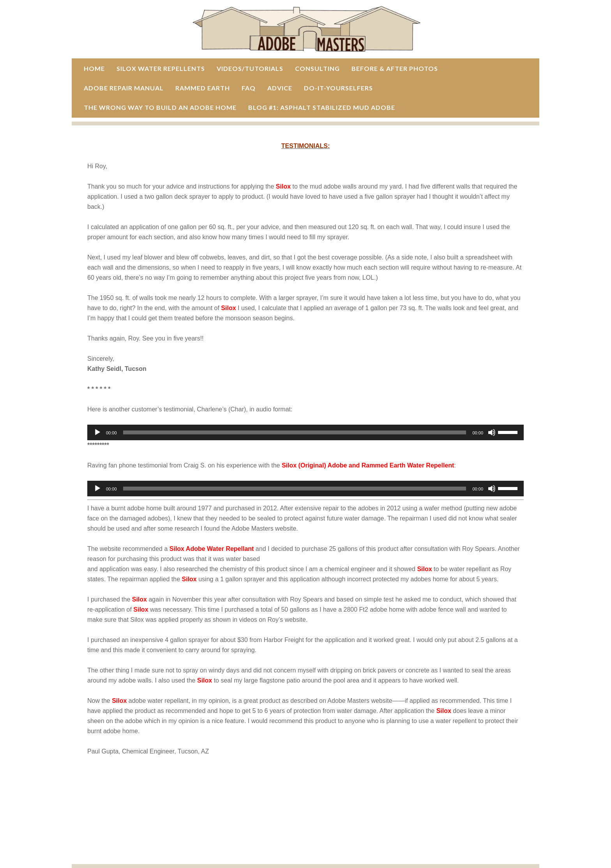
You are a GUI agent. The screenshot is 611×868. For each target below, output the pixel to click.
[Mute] (492, 432)
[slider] (295, 432)
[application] (305, 432)
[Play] (97, 432)
